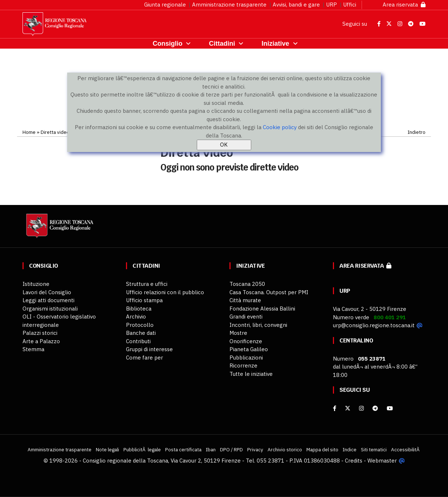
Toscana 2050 (247, 284)
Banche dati (141, 333)
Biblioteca (139, 309)
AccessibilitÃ (406, 449)
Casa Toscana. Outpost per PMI (269, 292)
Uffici (350, 5)
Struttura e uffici (147, 284)
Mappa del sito (322, 449)
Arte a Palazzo (41, 341)
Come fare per (144, 358)
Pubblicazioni (246, 358)
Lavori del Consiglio (47, 292)
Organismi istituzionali (50, 309)
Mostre (238, 333)
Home (29, 132)
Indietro (417, 132)
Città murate (245, 300)
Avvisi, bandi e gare (296, 5)
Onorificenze (246, 341)
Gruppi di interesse (149, 349)
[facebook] (335, 408)
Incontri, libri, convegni (258, 325)
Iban (211, 449)
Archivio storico (285, 449)
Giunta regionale (165, 5)
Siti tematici (374, 449)
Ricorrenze (243, 365)
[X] (348, 408)
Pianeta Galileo (249, 349)
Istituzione (36, 284)
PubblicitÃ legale (142, 449)
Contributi (138, 341)
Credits (354, 461)
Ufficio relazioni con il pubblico (165, 292)
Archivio (136, 317)
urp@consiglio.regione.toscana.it (374, 325)
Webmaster (382, 461)
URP (331, 5)
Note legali (107, 449)
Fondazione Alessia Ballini (262, 309)
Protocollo (140, 325)
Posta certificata (183, 449)
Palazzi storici (40, 333)
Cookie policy (280, 127)
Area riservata (404, 5)
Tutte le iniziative (251, 374)
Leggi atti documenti (48, 300)
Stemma (33, 349)
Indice (350, 449)
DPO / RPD (231, 449)
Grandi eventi (246, 317)
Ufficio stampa (144, 300)
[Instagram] (361, 408)
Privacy (255, 449)
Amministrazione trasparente (229, 5)
